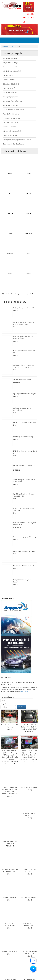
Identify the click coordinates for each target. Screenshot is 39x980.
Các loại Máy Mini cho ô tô (12, 131)
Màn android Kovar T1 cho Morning (29, 814)
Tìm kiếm (22, 707)
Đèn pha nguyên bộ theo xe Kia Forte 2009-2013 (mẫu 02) (24, 323)
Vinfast (29, 173)
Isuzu (29, 254)
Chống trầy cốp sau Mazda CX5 (24, 308)
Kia (12, 47)
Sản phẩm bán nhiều (10, 58)
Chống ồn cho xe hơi (10, 135)
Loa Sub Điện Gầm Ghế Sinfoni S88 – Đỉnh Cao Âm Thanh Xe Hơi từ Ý (29, 727)
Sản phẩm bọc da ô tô (10, 105)
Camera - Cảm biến (9, 127)
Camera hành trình (9, 80)
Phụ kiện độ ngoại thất (11, 97)
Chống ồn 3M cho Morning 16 (29, 870)
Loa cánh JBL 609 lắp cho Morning (29, 952)
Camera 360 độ (8, 75)
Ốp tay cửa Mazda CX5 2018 (23, 379)
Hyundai (10, 213)
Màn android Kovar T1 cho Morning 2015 (10, 870)
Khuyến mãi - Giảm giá (11, 63)
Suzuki (29, 274)
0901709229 (24, 691)
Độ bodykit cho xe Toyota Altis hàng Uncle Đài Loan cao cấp (24, 366)
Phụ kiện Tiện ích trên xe (11, 114)
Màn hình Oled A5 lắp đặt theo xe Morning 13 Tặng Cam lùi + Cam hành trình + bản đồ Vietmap (10, 755)
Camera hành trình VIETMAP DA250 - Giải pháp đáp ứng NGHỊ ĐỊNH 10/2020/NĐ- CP (10, 790)
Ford (10, 234)
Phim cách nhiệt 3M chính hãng (10, 842)
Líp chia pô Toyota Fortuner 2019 (24, 422)
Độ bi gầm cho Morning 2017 (10, 924)
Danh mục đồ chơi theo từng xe (14, 144)
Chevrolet (10, 254)
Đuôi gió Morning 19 (10, 951)
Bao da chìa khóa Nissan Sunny (24, 565)
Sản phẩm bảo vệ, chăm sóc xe (13, 110)
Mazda (29, 193)
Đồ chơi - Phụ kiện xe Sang (10, 294)
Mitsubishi (29, 234)
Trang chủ (5, 47)
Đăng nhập (30, 14)
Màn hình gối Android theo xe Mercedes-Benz (23, 338)
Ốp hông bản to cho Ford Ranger (24, 394)
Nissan (10, 274)
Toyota (10, 173)
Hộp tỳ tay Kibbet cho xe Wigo (23, 437)
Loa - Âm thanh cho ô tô (11, 122)
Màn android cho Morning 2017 (29, 924)
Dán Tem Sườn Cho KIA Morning (10, 726)
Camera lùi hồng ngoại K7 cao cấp (25, 537)
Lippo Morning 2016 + (29, 787)
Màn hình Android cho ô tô (12, 71)
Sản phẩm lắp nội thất (10, 93)
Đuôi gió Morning (10, 897)
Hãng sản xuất (5, 704)
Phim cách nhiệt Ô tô (10, 88)
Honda (29, 213)
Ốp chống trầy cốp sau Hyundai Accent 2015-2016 (24, 495)
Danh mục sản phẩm (7, 697)
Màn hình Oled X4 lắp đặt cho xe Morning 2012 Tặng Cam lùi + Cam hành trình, (29, 754)
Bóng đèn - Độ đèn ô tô (11, 84)
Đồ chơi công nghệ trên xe (12, 118)
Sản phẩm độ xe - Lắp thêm (12, 101)
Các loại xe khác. (29, 294)
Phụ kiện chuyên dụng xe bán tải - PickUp (17, 140)
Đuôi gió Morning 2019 (29, 897)
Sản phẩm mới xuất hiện (11, 67)
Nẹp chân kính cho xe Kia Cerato (24, 551)
